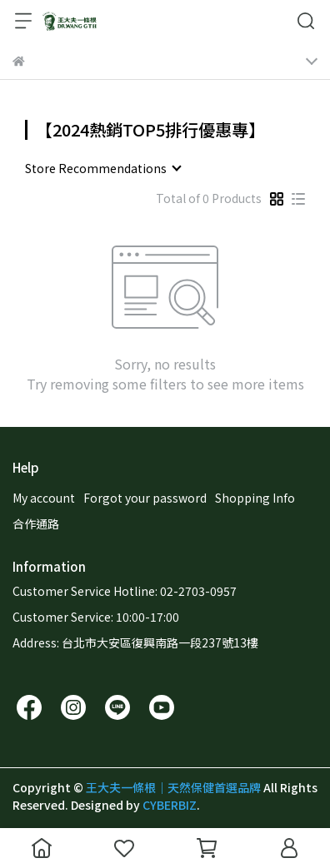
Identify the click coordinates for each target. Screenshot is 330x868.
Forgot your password (145, 498)
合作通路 (36, 523)
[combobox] (102, 168)
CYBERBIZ (170, 805)
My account (44, 498)
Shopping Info (255, 498)
